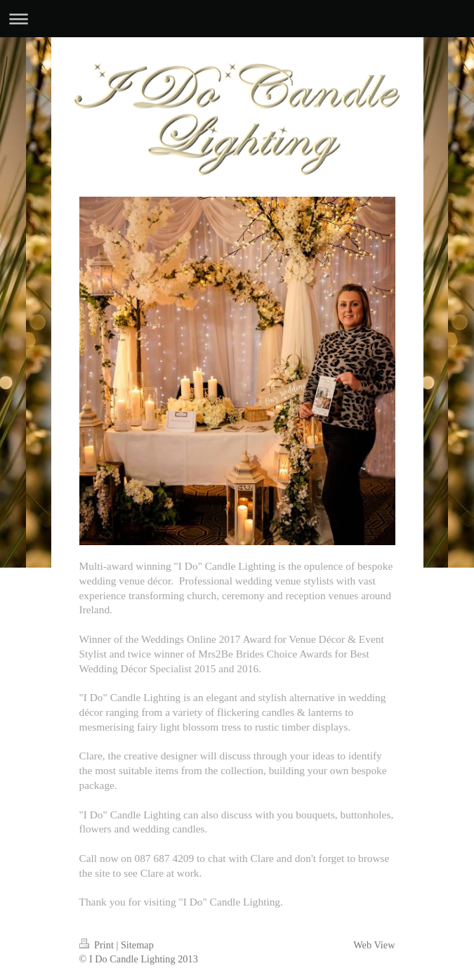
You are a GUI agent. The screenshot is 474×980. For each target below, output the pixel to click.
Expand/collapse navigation (237, 19)
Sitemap (137, 945)
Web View (374, 945)
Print (98, 945)
